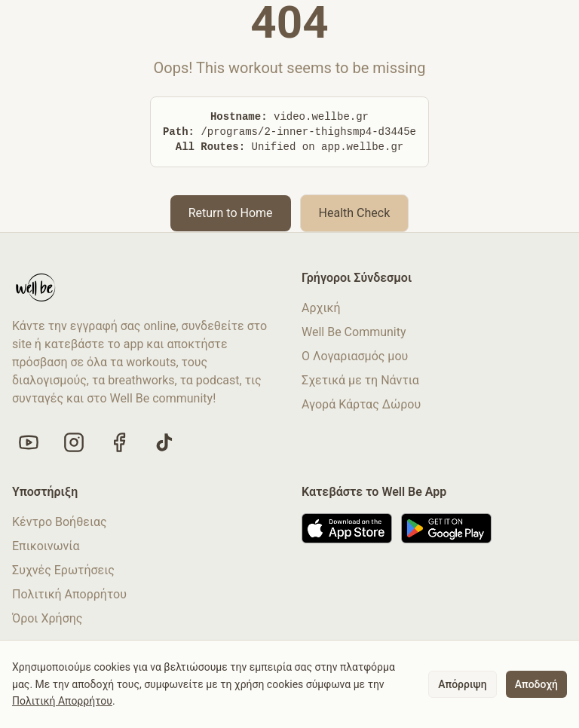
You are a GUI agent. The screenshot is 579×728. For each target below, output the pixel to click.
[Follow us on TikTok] (164, 442)
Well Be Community (354, 332)
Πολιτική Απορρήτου (69, 594)
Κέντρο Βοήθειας (60, 522)
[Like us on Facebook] (119, 442)
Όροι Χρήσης (47, 618)
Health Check (355, 213)
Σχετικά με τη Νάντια (360, 380)
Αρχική (321, 308)
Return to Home (231, 213)
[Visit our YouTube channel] (29, 442)
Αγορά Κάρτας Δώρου (361, 404)
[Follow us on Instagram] (74, 442)
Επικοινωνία (46, 546)
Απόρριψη (462, 684)
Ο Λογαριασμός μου (355, 356)
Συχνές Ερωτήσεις (63, 570)
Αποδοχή (536, 684)
